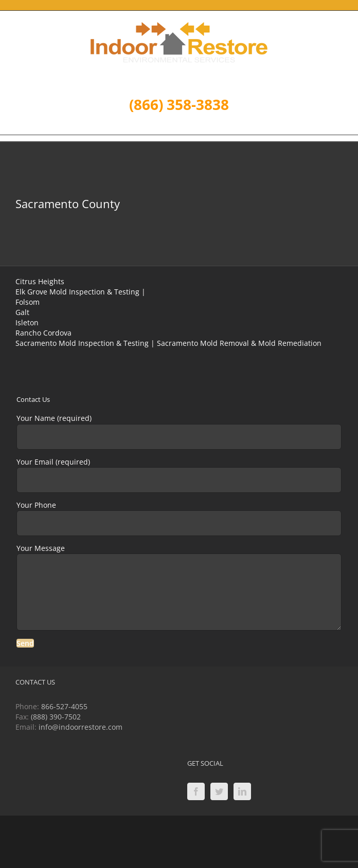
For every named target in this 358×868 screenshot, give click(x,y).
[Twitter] (219, 791)
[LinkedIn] (242, 791)
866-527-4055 (64, 706)
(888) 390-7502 (56, 717)
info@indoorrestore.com (80, 727)
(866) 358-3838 (179, 104)
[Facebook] (196, 791)
